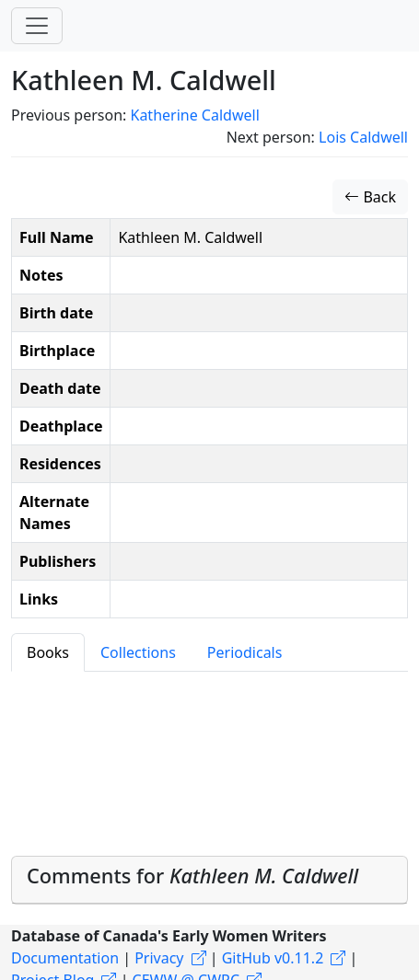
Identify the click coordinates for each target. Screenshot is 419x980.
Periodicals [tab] (245, 652)
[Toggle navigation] (37, 26)
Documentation (65, 958)
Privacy (159, 958)
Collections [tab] (138, 652)
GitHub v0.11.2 (273, 958)
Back (370, 197)
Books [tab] (48, 652)
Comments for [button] (192, 876)
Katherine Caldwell (194, 115)
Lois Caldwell (363, 137)
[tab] (209, 880)
